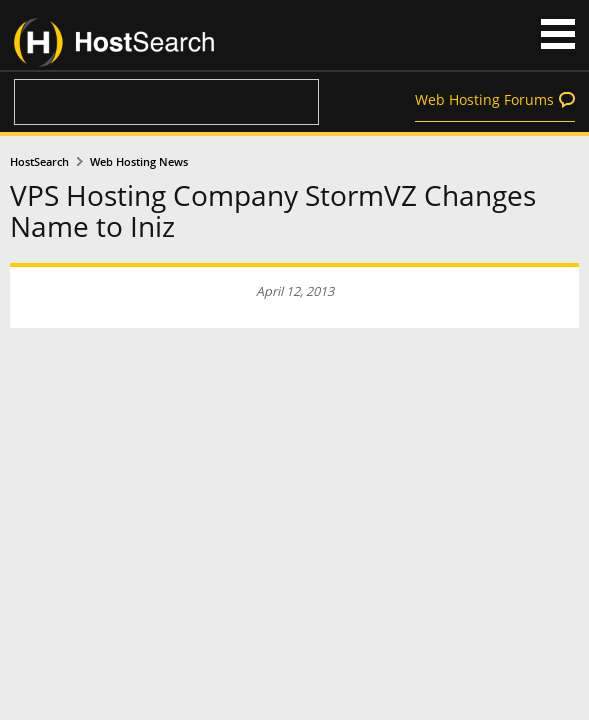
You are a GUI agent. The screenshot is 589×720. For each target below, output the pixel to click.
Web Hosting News (139, 162)
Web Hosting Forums (484, 99)
